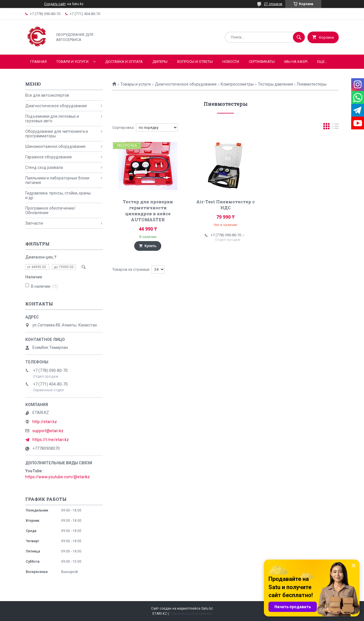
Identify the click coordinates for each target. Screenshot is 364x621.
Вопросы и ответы (195, 62)
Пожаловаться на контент (191, 614)
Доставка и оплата (124, 62)
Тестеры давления (275, 84)
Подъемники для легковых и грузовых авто (52, 119)
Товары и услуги (136, 84)
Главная (38, 62)
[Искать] (299, 37)
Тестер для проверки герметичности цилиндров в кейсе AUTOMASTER (148, 211)
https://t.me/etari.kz (51, 440)
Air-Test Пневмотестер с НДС (226, 205)
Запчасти (34, 223)
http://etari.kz (45, 422)
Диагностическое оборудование (186, 84)
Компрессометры (237, 84)
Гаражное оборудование (49, 157)
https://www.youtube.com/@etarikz (58, 477)
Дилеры (160, 62)
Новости (231, 62)
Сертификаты (262, 62)
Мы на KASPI (296, 62)
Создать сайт (55, 4)
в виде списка (336, 128)
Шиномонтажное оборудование (55, 146)
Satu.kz (207, 608)
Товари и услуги (72, 62)
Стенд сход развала (44, 167)
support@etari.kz (48, 431)
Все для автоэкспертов (47, 95)
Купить (150, 246)
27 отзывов (273, 4)
